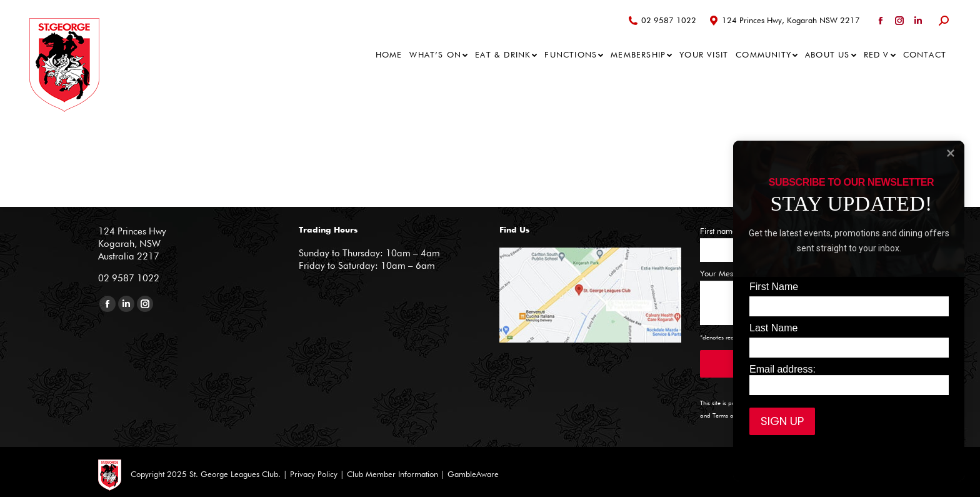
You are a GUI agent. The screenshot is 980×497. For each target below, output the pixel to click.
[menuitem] (389, 55)
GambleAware (473, 475)
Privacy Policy (314, 475)
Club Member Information (391, 475)
